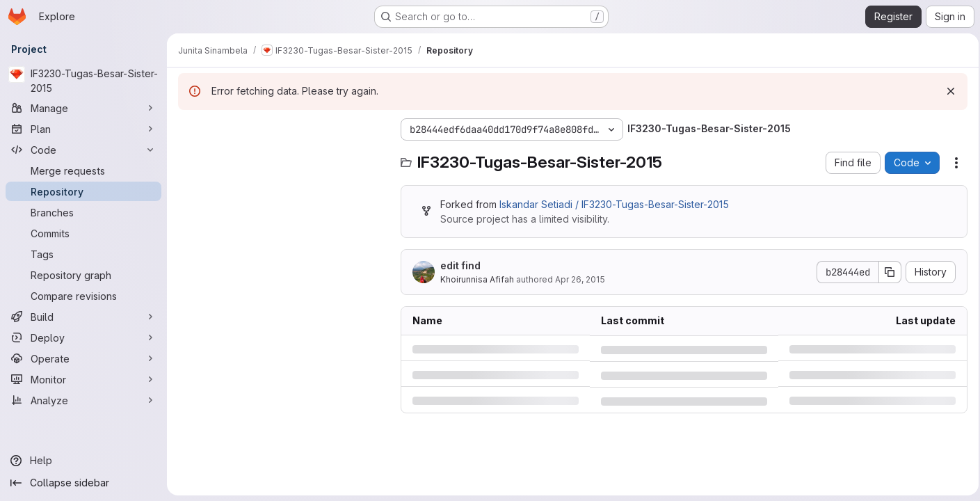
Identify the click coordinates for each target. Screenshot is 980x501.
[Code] (83, 150)
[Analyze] (83, 400)
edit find (460, 265)
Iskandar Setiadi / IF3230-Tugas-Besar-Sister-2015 (614, 204)
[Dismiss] (947, 91)
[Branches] (83, 212)
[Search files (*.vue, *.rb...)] (282, 157)
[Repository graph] (83, 275)
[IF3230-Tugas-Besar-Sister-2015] (83, 81)
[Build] (83, 317)
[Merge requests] (83, 170)
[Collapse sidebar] (83, 483)
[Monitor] (83, 379)
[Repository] (83, 191)
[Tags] (83, 254)
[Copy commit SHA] (886, 272)
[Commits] (83, 233)
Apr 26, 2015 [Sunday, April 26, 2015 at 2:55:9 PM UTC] (580, 279)
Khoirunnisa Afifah (477, 279)
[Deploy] (83, 337)
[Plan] (83, 129)
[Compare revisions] (83, 296)
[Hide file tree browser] (189, 129)
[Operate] (83, 358)
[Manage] (83, 108)
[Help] (83, 461)
